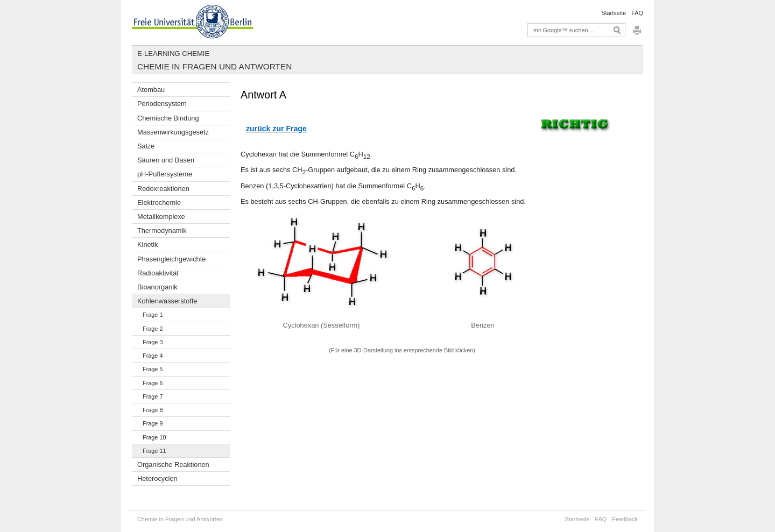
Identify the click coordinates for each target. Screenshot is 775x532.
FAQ (637, 13)
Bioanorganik (157, 287)
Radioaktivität (158, 273)
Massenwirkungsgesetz (173, 132)
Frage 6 (153, 383)
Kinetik (147, 244)
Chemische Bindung (168, 118)
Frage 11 (154, 451)
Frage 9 (153, 423)
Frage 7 (153, 396)
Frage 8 (153, 410)
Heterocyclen (157, 478)
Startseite (614, 13)
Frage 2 (153, 329)
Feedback (625, 519)
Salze (146, 146)
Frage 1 (153, 315)
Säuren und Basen (166, 160)
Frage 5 (153, 369)
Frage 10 (154, 437)
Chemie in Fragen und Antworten (214, 66)
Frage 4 (153, 356)
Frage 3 (153, 342)
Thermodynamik (162, 230)
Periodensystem (162, 104)
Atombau (151, 90)
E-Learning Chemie (173, 54)
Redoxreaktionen (163, 189)
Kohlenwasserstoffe (167, 301)
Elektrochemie (159, 203)
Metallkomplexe (161, 217)
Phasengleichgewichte (171, 259)
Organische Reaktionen (173, 464)
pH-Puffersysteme (165, 174)
